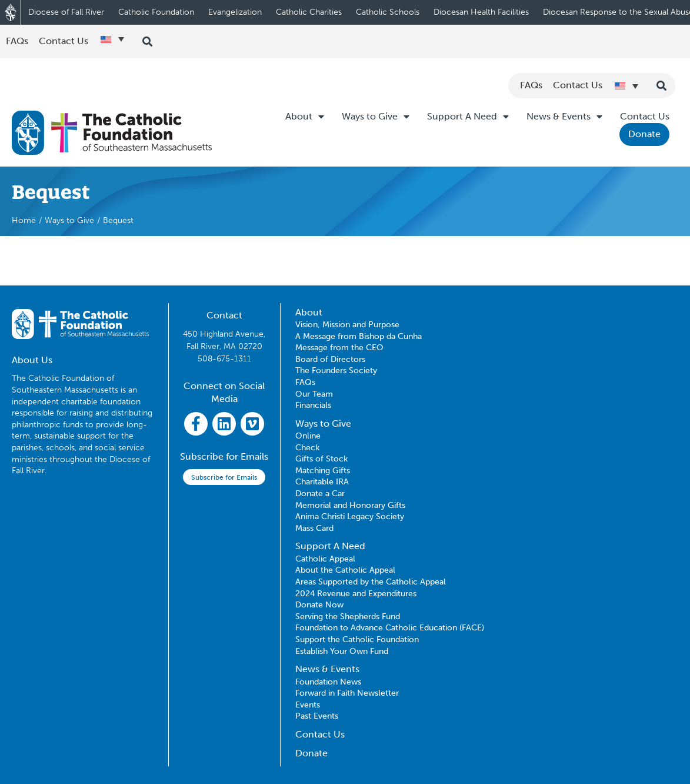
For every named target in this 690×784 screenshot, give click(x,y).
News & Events (564, 117)
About (305, 117)
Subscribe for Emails (224, 477)
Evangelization (235, 12)
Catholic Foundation (156, 12)
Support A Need (468, 117)
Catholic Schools (388, 12)
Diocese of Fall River (66, 12)
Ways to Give (376, 117)
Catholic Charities (309, 12)
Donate (644, 134)
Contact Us (645, 116)
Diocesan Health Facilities (481, 12)
